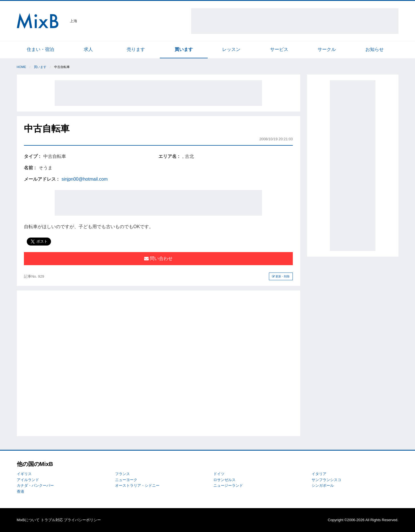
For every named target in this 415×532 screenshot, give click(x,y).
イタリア (319, 474)
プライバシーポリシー (82, 520)
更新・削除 (281, 276)
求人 (88, 49)
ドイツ (219, 474)
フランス (122, 474)
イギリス (24, 474)
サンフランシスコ (326, 480)
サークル (327, 49)
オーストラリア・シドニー (137, 485)
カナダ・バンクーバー (35, 485)
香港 (21, 491)
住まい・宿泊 (40, 49)
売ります (136, 49)
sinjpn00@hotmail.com (85, 179)
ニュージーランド (228, 485)
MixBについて (28, 520)
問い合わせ (158, 258)
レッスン (231, 49)
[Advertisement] (295, 21)
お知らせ (375, 49)
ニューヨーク (126, 480)
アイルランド (28, 480)
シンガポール (323, 485)
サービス (279, 49)
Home (22, 67)
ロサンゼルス (224, 480)
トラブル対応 (52, 520)
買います (184, 49)
